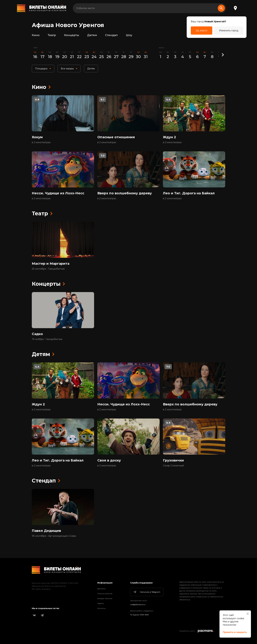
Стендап (111, 35)
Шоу (129, 35)
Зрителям (101, 589)
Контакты (101, 608)
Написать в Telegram (147, 592)
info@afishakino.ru (138, 605)
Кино (36, 35)
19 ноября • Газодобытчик (47, 339)
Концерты (72, 35)
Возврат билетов (105, 598)
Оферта (101, 603)
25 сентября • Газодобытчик (48, 269)
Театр (52, 35)
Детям (92, 35)
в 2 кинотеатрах (41, 142)
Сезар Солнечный (173, 466)
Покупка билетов (105, 594)
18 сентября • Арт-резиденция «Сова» (54, 536)
